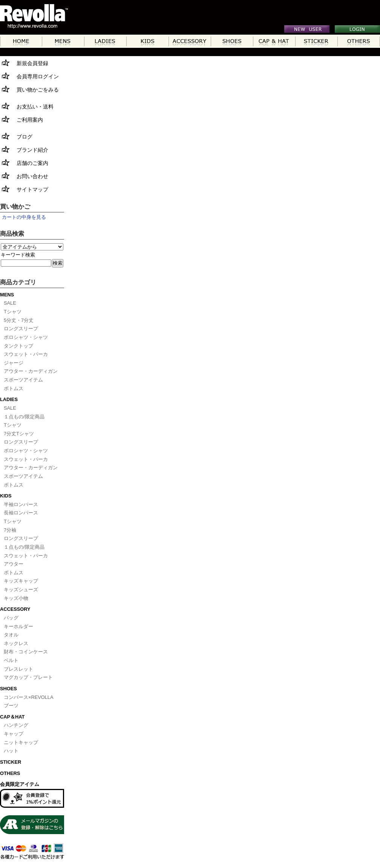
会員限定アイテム (20, 784)
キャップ (14, 734)
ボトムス (14, 388)
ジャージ (14, 363)
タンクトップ (18, 346)
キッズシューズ (21, 590)
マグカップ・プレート (28, 677)
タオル (11, 635)
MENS (7, 295)
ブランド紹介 (24, 149)
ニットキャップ (21, 742)
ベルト (11, 660)
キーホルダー (18, 626)
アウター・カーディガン (31, 371)
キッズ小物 (16, 598)
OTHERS (10, 773)
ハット (11, 751)
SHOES (8, 689)
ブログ (16, 136)
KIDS (6, 496)
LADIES (9, 399)
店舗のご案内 (24, 162)
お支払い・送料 (27, 106)
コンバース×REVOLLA (29, 697)
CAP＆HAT (12, 717)
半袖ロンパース (21, 504)
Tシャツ (13, 312)
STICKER (11, 762)
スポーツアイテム (23, 380)
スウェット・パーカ (26, 354)
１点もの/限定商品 (24, 417)
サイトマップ (24, 189)
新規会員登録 (24, 63)
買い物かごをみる (29, 89)
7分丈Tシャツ (19, 434)
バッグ (11, 618)
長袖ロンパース (21, 513)
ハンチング (16, 725)
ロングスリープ (21, 329)
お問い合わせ (24, 176)
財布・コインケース (26, 652)
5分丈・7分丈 (19, 320)
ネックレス (16, 643)
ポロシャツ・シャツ (26, 337)
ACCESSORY (15, 609)
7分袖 (10, 530)
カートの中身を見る (24, 217)
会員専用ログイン (29, 76)
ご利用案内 (21, 119)
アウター (14, 564)
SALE (10, 303)
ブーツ (11, 706)
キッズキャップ (21, 581)
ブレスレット (18, 669)
